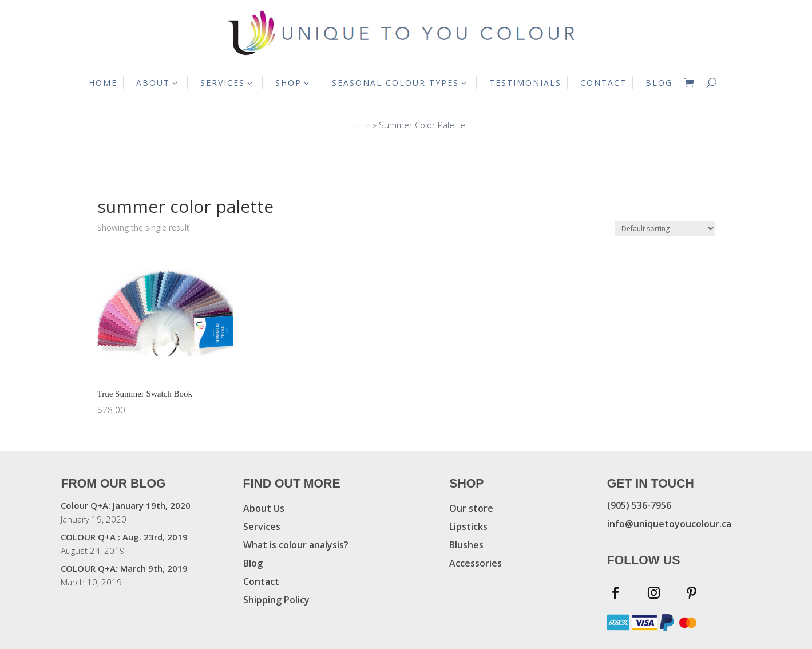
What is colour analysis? (296, 545)
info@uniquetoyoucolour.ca (669, 524)
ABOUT (153, 83)
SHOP (288, 83)
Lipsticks (468, 527)
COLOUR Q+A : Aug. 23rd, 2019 (124, 537)
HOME (103, 83)
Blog (253, 563)
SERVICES (223, 83)
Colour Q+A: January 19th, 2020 (126, 505)
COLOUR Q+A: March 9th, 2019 (124, 568)
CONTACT (603, 83)
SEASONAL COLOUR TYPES (395, 83)
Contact (261, 581)
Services (262, 527)
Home (359, 125)
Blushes (466, 545)
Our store (471, 508)
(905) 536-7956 (639, 505)
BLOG (659, 83)
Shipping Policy (276, 600)
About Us (264, 508)
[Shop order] (665, 229)
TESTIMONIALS (525, 83)
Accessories (476, 563)
